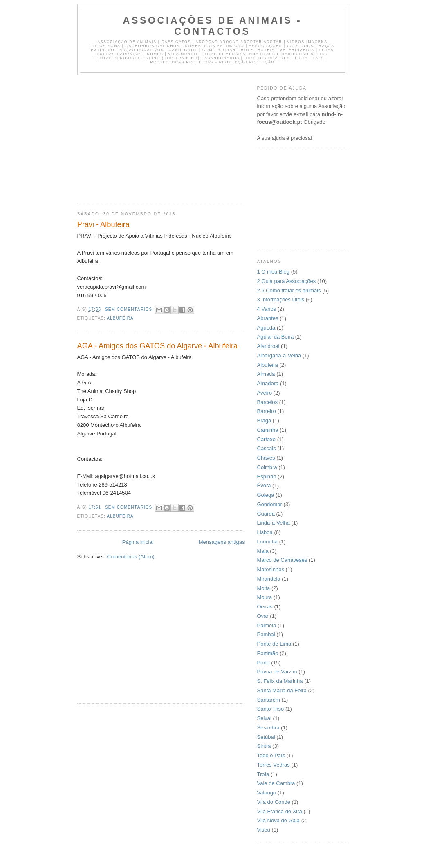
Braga (264, 421)
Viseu (264, 830)
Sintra (264, 746)
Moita (264, 588)
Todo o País (271, 755)
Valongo (267, 793)
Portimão (268, 653)
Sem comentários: (130, 309)
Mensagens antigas (222, 542)
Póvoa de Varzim (277, 672)
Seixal (264, 718)
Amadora (268, 383)
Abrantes (268, 318)
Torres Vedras (274, 765)
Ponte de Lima (274, 644)
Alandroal (268, 346)
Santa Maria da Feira (282, 690)
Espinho (267, 477)
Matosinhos (271, 569)
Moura (265, 597)
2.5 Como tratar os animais (289, 290)
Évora (264, 486)
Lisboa (265, 532)
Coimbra (267, 467)
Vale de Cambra (276, 783)
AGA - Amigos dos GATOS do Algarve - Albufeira (158, 346)
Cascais (267, 448)
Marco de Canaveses (282, 560)
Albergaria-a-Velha (279, 355)
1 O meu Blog (274, 272)
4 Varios (267, 309)
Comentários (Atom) (130, 557)
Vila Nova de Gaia (279, 820)
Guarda (266, 514)
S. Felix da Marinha (280, 681)
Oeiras (265, 607)
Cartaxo (267, 439)
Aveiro (265, 393)
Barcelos (268, 402)
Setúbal (266, 737)
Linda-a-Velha (274, 523)
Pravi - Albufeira (103, 224)
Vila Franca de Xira (280, 811)
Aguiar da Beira (276, 337)
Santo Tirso (271, 709)
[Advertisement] (146, 137)
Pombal (266, 634)
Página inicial (138, 542)
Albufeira (120, 318)
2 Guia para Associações (287, 281)
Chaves (266, 458)
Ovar (263, 616)
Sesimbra (268, 728)
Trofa (263, 774)
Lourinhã (268, 542)
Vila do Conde (274, 802)
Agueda (266, 328)
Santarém (269, 700)
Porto (264, 663)
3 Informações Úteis (281, 299)
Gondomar (270, 504)
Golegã (266, 495)
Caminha (268, 430)
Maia (263, 551)
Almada (266, 374)
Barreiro (267, 411)
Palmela (267, 625)
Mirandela (269, 579)
